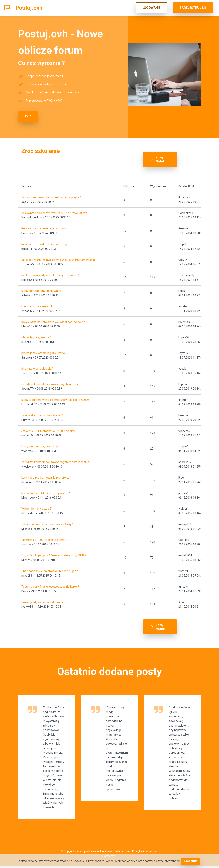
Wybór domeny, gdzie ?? (37, 507)
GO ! (28, 116)
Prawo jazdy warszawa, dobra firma (44, 601)
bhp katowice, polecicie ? (37, 367)
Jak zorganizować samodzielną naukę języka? (51, 196)
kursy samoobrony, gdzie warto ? (43, 290)
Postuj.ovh (29, 8)
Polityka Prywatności (145, 853)
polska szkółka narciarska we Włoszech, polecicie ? (54, 321)
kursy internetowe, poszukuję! (40, 445)
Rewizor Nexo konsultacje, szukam (44, 227)
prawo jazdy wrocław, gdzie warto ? (44, 352)
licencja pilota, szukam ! (37, 305)
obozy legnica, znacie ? (36, 336)
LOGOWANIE (151, 8)
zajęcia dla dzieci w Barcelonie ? (42, 414)
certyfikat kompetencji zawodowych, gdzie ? (50, 383)
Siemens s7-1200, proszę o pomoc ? (45, 538)
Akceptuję (190, 861)
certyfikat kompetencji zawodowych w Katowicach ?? (56, 461)
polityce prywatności (167, 861)
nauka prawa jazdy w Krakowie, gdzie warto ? (50, 274)
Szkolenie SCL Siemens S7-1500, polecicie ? (50, 429)
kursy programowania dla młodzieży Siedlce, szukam (55, 398)
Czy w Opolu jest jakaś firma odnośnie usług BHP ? (54, 554)
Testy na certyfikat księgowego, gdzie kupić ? (50, 585)
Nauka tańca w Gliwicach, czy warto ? (46, 492)
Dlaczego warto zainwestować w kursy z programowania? (59, 258)
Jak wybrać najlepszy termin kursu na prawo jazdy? (54, 212)
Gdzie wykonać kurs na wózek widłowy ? (47, 523)
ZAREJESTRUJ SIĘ (193, 8)
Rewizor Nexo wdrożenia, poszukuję (45, 243)
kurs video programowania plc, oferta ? (46, 476)
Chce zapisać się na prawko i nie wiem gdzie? (51, 570)
